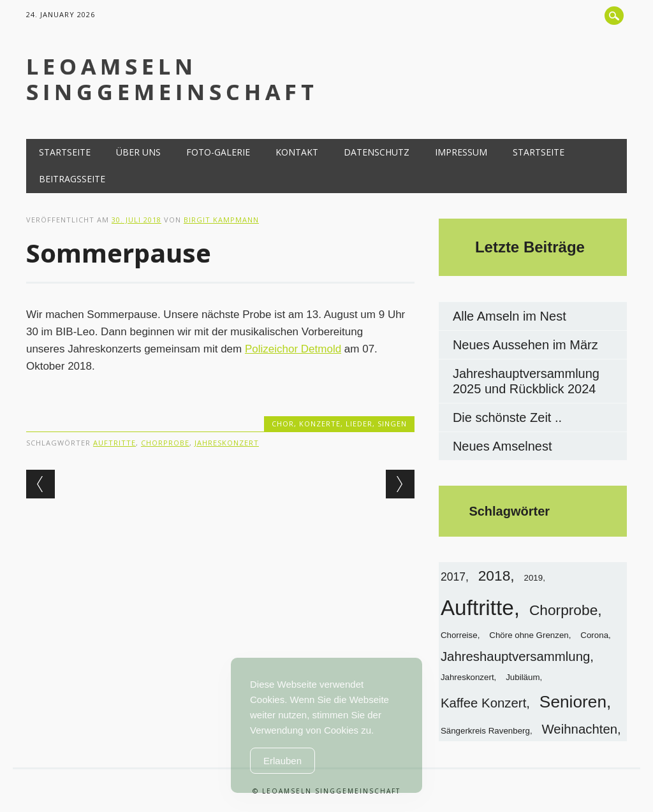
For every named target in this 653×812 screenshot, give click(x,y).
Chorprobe (165, 443)
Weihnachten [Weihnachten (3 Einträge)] (580, 729)
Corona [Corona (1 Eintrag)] (594, 635)
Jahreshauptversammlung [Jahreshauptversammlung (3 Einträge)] (515, 656)
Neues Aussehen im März (525, 345)
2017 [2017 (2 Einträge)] (453, 577)
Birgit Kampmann (221, 220)
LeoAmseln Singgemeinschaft (172, 79)
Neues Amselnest (503, 446)
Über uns (138, 152)
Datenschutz (377, 152)
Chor (283, 424)
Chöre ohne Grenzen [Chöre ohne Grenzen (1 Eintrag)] (529, 635)
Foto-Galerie (218, 152)
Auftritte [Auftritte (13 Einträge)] (477, 608)
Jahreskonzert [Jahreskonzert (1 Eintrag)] (467, 677)
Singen (392, 424)
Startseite (65, 152)
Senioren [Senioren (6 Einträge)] (573, 702)
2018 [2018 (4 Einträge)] (495, 576)
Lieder (359, 424)
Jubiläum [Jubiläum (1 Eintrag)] (523, 677)
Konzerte (320, 424)
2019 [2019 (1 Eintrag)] (534, 578)
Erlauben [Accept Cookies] (282, 761)
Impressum (461, 152)
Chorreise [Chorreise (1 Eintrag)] (459, 635)
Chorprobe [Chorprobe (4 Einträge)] (563, 610)
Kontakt (297, 152)
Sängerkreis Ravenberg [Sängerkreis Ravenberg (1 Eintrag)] (485, 731)
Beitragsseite (72, 179)
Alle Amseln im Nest (510, 316)
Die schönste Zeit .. (507, 417)
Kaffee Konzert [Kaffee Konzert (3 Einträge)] (483, 703)
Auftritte (114, 443)
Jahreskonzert (227, 443)
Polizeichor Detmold (293, 349)
